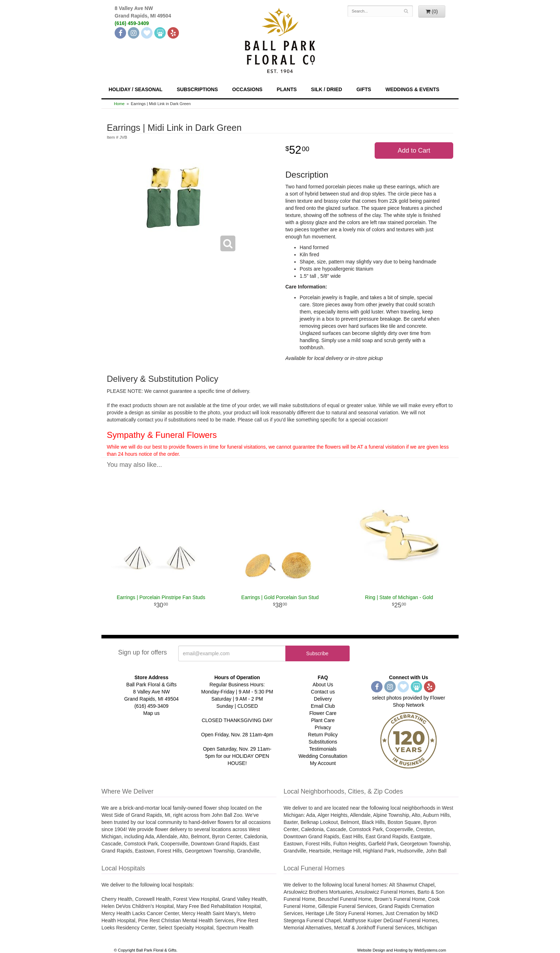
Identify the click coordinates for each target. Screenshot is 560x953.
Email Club (323, 706)
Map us (151, 713)
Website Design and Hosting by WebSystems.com (402, 950)
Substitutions (323, 742)
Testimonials (323, 749)
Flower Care (323, 713)
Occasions (247, 89)
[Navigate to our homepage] (280, 40)
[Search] (406, 11)
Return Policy (323, 735)
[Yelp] (173, 33)
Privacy (323, 727)
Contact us (323, 692)
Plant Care (323, 720)
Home (119, 104)
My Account (323, 763)
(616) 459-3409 (132, 23)
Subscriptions (197, 89)
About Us (323, 685)
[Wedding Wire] (160, 33)
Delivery (323, 699)
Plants (287, 89)
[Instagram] (134, 33)
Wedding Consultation (323, 756)
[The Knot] (147, 33)
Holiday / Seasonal (136, 89)
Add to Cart (414, 150)
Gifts (364, 89)
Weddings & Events (412, 89)
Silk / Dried (327, 89)
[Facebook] (120, 33)
